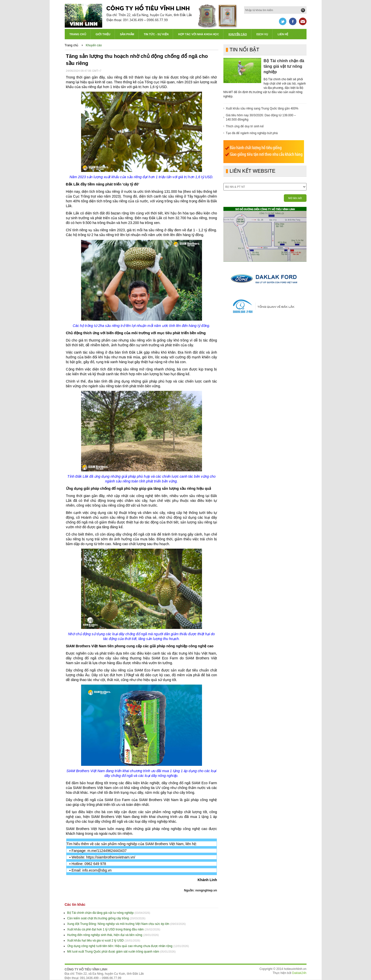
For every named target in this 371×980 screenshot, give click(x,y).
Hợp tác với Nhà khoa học (198, 34)
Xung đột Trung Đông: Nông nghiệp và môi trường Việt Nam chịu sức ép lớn (118, 924)
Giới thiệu (103, 34)
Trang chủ (78, 34)
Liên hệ (283, 34)
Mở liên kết (295, 198)
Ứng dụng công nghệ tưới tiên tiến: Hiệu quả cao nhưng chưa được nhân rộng (120, 946)
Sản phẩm (127, 34)
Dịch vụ (262, 34)
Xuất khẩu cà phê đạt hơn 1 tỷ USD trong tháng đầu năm (106, 929)
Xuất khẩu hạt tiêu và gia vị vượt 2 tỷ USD (95, 940)
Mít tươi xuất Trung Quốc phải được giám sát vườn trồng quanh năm (113, 952)
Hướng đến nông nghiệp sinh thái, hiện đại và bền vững (105, 935)
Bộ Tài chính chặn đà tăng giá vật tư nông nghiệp (100, 913)
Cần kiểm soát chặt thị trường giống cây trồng (98, 918)
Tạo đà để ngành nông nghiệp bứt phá (252, 133)
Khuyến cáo (238, 34)
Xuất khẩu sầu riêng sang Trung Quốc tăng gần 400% (262, 108)
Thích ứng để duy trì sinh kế (245, 126)
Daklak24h (299, 973)
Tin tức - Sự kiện (156, 34)
